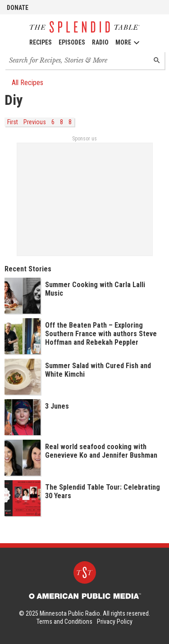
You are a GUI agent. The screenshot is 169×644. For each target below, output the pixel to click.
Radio (100, 42)
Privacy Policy (115, 621)
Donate (18, 8)
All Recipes (24, 83)
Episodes (72, 42)
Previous (35, 122)
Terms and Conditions (64, 621)
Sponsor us (84, 139)
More (128, 43)
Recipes (41, 42)
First (13, 122)
